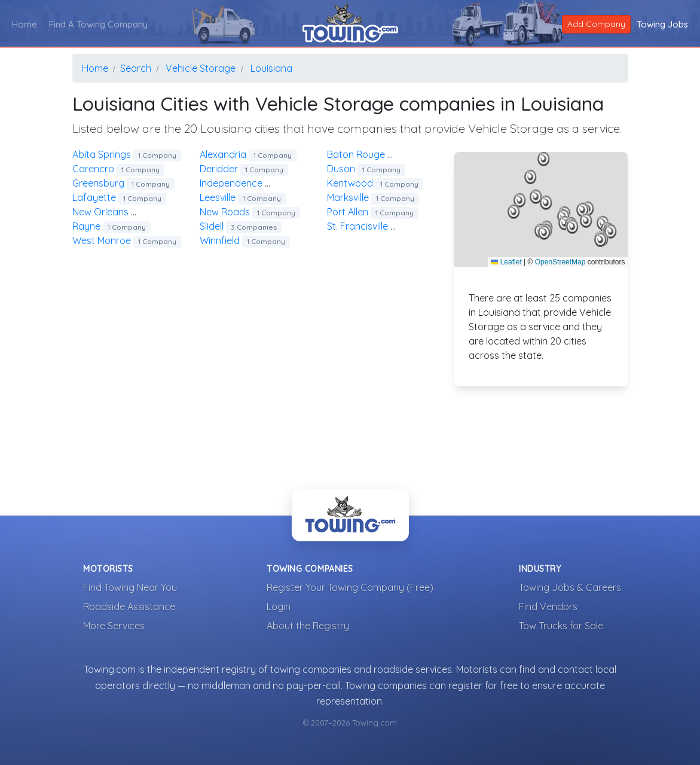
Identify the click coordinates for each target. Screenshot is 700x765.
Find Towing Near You (130, 587)
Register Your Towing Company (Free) (350, 587)
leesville (243, 197)
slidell (241, 226)
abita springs (127, 154)
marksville (373, 197)
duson (366, 169)
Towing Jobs (662, 24)
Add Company (596, 24)
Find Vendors (548, 606)
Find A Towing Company (98, 24)
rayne (111, 226)
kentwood (375, 183)
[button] (536, 197)
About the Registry (308, 626)
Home (25, 24)
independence (256, 183)
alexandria (248, 154)
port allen (373, 212)
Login (279, 606)
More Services (114, 626)
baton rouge (385, 154)
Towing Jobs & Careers (570, 587)
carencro (118, 169)
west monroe (127, 240)
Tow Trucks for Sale (561, 626)
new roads (250, 212)
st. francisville (383, 226)
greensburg (123, 183)
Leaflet (506, 262)
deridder (244, 169)
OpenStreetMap (560, 262)
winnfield (245, 240)
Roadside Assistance (129, 606)
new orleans (129, 212)
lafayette (119, 197)
